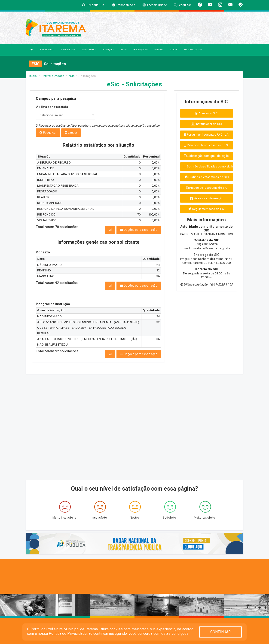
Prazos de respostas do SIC (206, 188)
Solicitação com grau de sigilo (206, 156)
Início (33, 76)
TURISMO (159, 50)
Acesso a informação (206, 199)
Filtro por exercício (52, 107)
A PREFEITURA (47, 50)
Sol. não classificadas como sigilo (208, 166)
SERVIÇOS (109, 50)
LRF (124, 50)
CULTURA (174, 50)
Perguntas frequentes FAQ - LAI (206, 135)
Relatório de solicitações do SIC (207, 145)
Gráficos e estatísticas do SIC (207, 177)
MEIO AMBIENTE (193, 50)
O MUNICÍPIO (68, 50)
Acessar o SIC (206, 113)
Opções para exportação (139, 229)
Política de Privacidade (68, 633)
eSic (72, 76)
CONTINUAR (220, 632)
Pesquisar (48, 132)
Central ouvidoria (53, 76)
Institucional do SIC (206, 124)
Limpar (71, 132)
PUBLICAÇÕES (140, 50)
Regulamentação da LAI (207, 209)
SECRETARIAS (89, 50)
